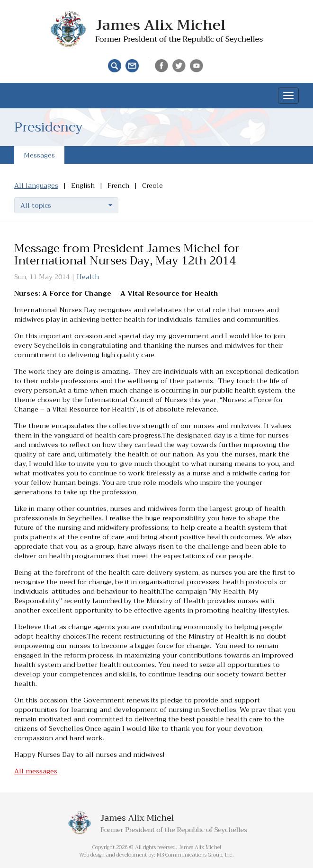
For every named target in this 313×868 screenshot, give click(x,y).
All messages (36, 771)
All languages (36, 185)
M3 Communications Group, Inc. (195, 855)
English (83, 185)
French (118, 185)
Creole (152, 185)
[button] (66, 205)
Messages (39, 155)
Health (88, 277)
